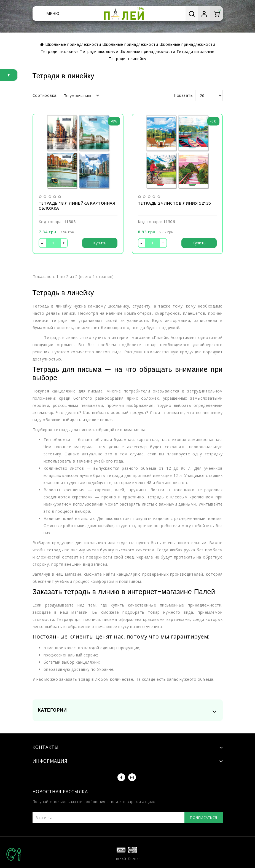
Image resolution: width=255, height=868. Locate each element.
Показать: (184, 95)
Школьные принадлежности (147, 51)
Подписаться (204, 818)
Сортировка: (45, 95)
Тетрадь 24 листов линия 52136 (174, 203)
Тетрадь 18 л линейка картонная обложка (77, 206)
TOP (14, 854)
